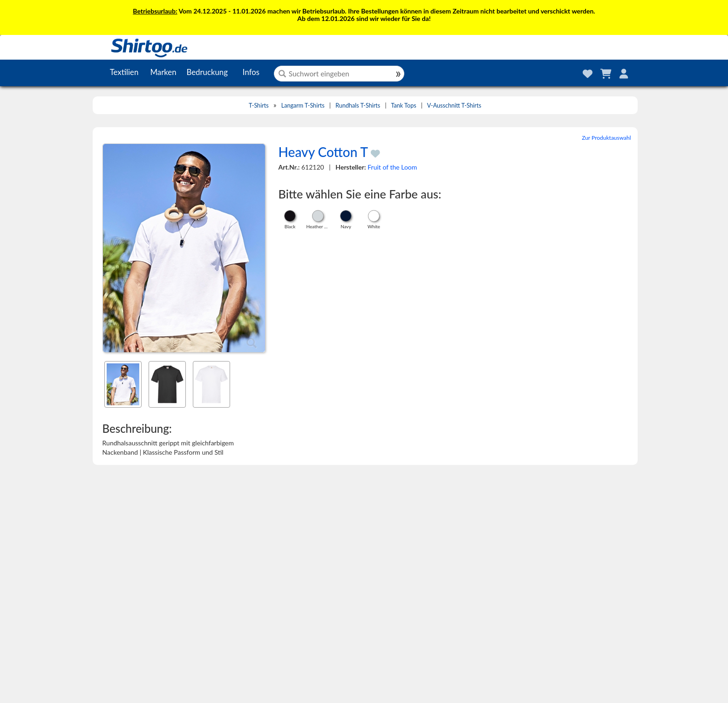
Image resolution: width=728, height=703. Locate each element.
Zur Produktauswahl (606, 138)
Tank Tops (404, 106)
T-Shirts (259, 106)
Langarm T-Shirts (303, 106)
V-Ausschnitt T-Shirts (454, 106)
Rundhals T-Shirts (358, 106)
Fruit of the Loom (392, 167)
